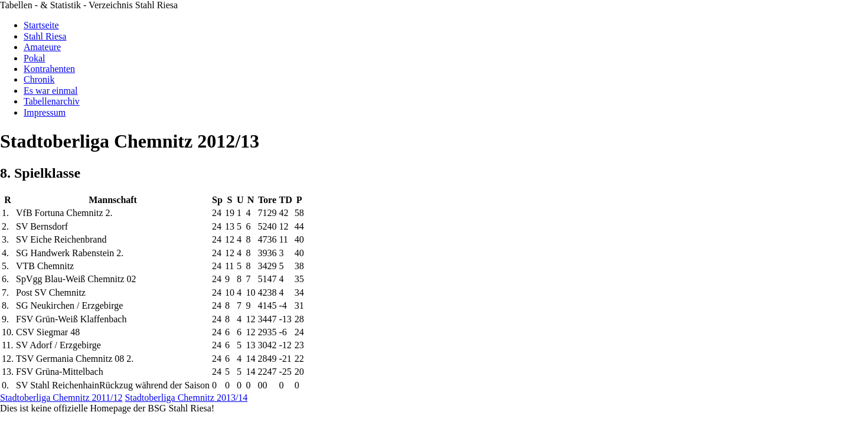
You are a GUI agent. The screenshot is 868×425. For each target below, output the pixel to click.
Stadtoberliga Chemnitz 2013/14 (186, 398)
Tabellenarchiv (52, 101)
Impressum (45, 112)
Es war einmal (51, 91)
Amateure (42, 47)
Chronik (39, 79)
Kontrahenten (49, 69)
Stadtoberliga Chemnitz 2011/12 (61, 398)
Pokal (34, 58)
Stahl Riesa (45, 36)
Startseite (41, 25)
